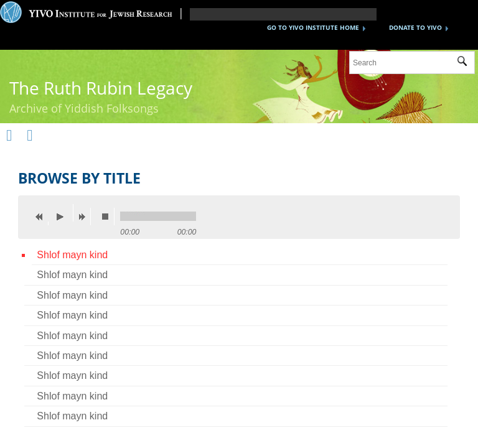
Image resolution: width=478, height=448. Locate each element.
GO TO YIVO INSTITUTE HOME (313, 27)
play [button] (63, 213)
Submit (466, 63)
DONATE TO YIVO (415, 27)
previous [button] (42, 217)
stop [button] (108, 217)
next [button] (85, 217)
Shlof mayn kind (72, 255)
